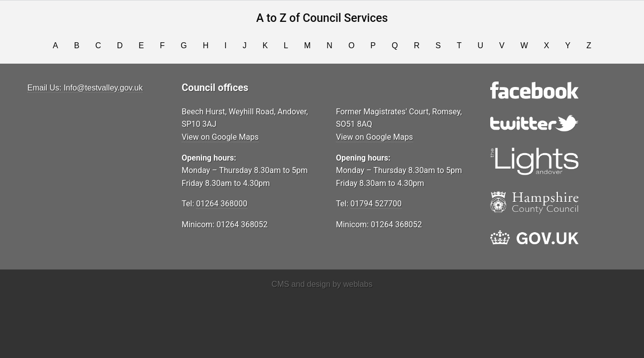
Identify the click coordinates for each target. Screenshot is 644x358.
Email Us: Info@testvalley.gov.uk (85, 88)
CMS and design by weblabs (322, 284)
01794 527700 (376, 204)
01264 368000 (222, 204)
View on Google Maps (220, 137)
